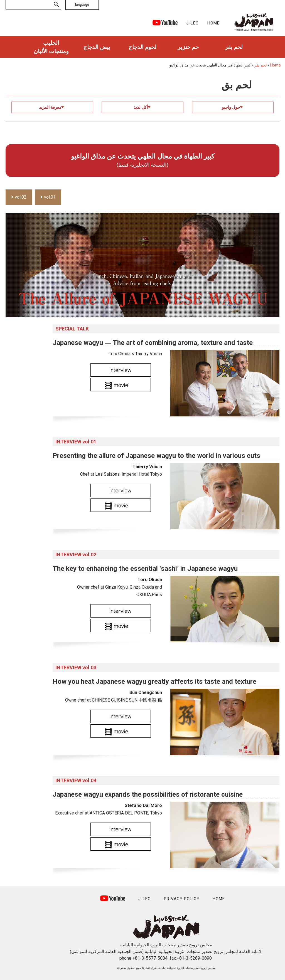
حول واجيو (232, 107)
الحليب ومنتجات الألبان (51, 47)
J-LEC (192, 23)
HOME (213, 23)
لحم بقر (234, 47)
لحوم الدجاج (142, 47)
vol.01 (50, 197)
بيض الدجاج (97, 47)
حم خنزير (188, 47)
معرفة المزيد (51, 107)
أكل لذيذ (142, 107)
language (82, 5)
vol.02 (21, 197)
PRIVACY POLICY (182, 899)
